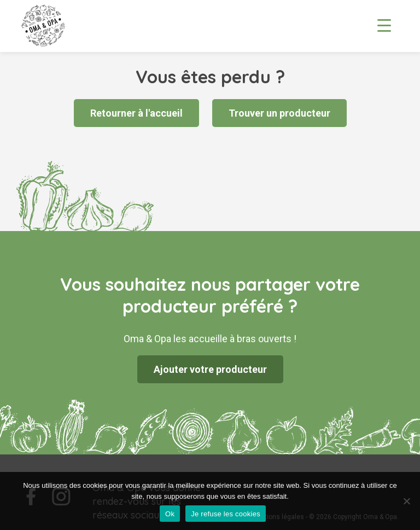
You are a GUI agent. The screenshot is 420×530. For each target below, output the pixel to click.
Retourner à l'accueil (136, 113)
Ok (170, 514)
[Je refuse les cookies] (406, 501)
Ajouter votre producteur (210, 369)
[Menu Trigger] (384, 25)
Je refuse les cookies (226, 514)
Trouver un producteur (279, 113)
